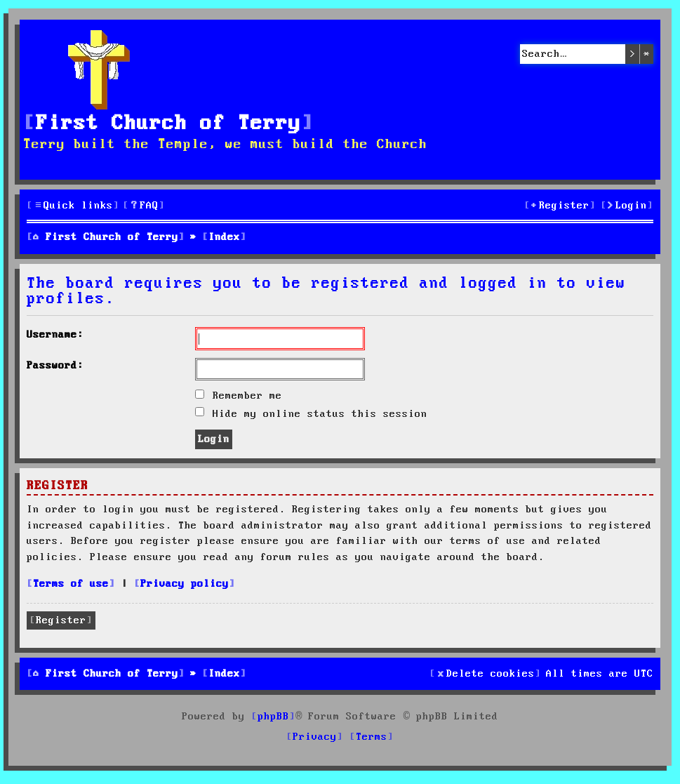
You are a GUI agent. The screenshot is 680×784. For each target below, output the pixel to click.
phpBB (273, 717)
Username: (55, 335)
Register (61, 620)
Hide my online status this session (311, 414)
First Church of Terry (168, 124)
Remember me (239, 396)
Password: (55, 366)
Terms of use (71, 584)
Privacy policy (185, 584)
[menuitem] (144, 206)
